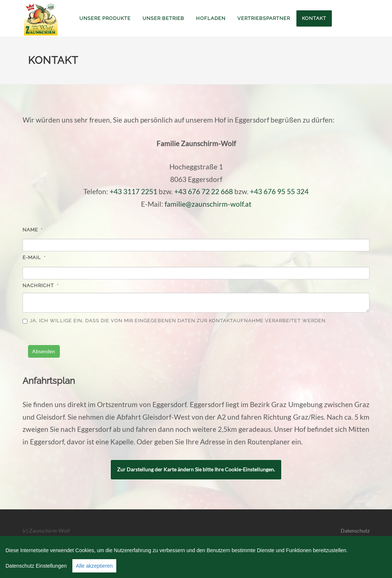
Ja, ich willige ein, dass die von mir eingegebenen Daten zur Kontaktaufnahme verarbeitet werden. (175, 321)
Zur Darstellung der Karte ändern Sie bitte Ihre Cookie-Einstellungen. (196, 469)
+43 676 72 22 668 (204, 192)
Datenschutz (355, 531)
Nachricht (41, 285)
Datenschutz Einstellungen (36, 566)
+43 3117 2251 (133, 192)
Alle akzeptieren (94, 566)
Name (33, 230)
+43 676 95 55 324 (279, 192)
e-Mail (34, 257)
